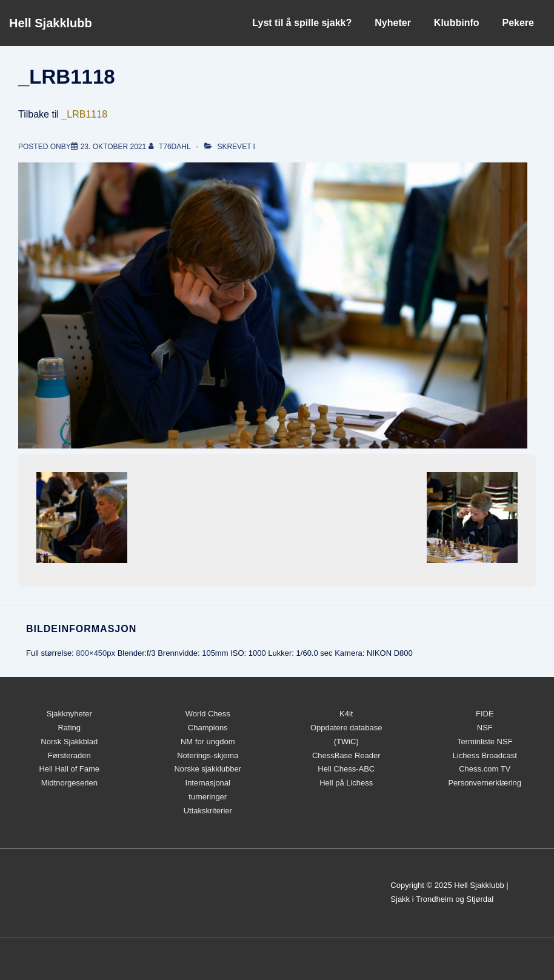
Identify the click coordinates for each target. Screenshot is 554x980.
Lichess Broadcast (485, 755)
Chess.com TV (485, 769)
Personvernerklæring (485, 783)
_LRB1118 (84, 114)
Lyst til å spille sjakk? (302, 23)
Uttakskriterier (208, 811)
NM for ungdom (208, 742)
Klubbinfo (457, 23)
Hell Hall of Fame (69, 769)
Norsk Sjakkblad (69, 742)
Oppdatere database (346, 728)
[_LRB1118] (114, 147)
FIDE (485, 714)
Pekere (519, 23)
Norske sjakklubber (208, 769)
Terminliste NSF (485, 742)
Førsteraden (69, 755)
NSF (485, 728)
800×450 (91, 653)
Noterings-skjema (208, 755)
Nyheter (393, 23)
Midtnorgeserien (69, 783)
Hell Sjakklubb (51, 23)
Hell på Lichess (346, 783)
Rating (69, 728)
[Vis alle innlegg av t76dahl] (171, 147)
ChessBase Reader (346, 755)
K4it (346, 714)
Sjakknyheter (69, 714)
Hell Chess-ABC (346, 769)
